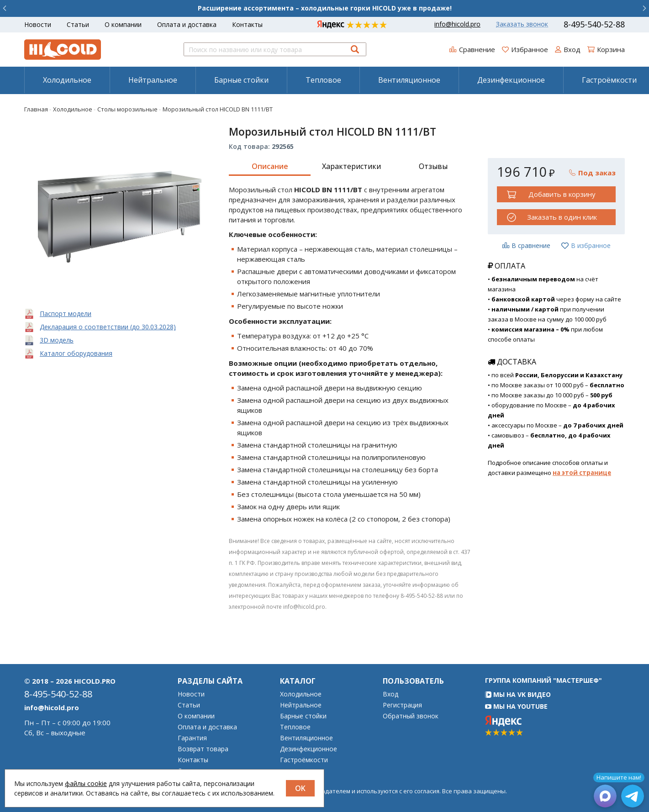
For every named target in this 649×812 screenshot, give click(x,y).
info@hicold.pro (457, 24)
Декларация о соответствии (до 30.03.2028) (108, 327)
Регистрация (402, 705)
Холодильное (67, 80)
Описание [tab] (270, 166)
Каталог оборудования (76, 353)
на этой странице (582, 473)
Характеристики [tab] (351, 166)
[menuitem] (67, 80)
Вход (390, 694)
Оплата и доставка (187, 24)
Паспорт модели (66, 314)
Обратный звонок (411, 716)
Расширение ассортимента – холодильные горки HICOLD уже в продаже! (325, 8)
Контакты (247, 24)
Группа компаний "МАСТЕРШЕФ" (543, 680)
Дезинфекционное (511, 80)
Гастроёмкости (304, 760)
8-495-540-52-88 (594, 24)
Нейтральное (153, 80)
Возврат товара (203, 749)
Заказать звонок (522, 24)
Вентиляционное (409, 80)
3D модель (57, 340)
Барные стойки (241, 80)
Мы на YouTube (516, 706)
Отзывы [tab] (433, 166)
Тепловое (323, 80)
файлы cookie (86, 783)
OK (300, 788)
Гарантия (192, 738)
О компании (123, 24)
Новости (38, 24)
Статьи (78, 24)
